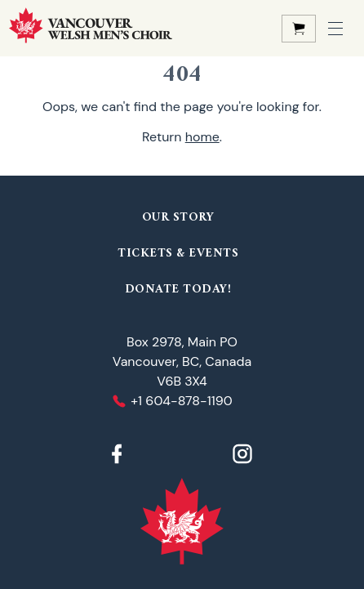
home (202, 137)
